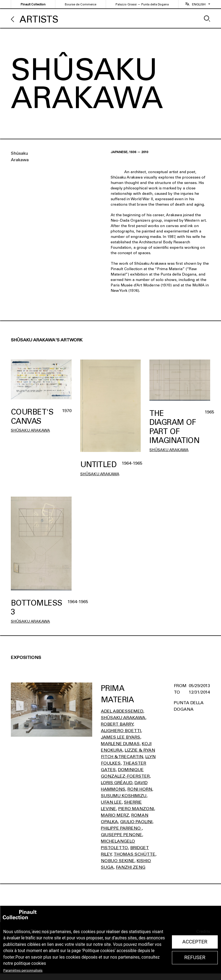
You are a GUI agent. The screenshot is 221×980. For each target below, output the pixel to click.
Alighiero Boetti (121, 731)
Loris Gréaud (117, 783)
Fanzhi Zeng (131, 867)
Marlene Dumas (120, 744)
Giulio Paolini (136, 822)
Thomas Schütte (134, 854)
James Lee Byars (121, 737)
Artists (39, 19)
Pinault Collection (33, 4)
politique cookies (30, 963)
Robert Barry (117, 724)
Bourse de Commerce (81, 4)
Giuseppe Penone (121, 835)
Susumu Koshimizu (124, 796)
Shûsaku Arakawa (30, 430)
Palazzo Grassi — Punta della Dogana (142, 4)
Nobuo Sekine (118, 861)
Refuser (195, 958)
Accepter (195, 942)
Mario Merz (115, 815)
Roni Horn (140, 789)
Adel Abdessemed (122, 711)
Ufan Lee (111, 802)
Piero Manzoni (136, 809)
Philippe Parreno (121, 828)
